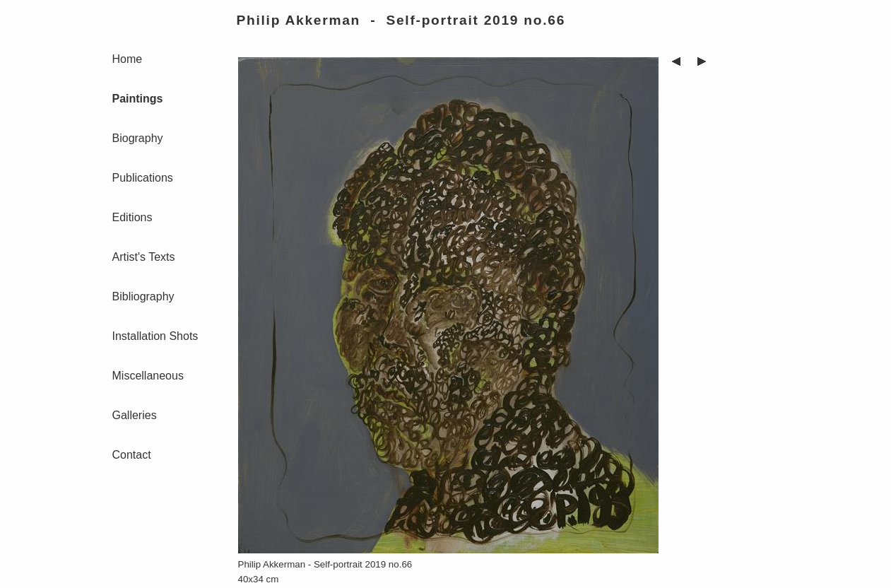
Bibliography (143, 296)
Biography (138, 138)
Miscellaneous (148, 376)
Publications (143, 178)
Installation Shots (155, 336)
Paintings (138, 99)
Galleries (135, 415)
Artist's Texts (144, 257)
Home (128, 59)
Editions (132, 217)
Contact (132, 455)
